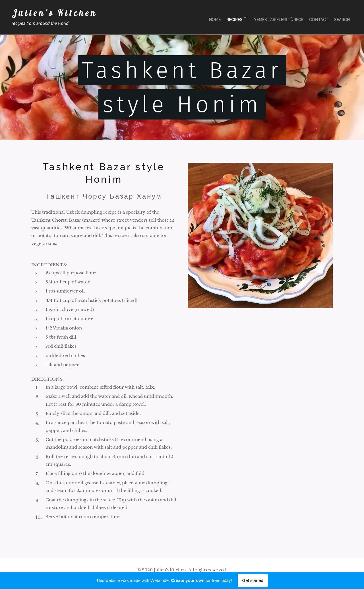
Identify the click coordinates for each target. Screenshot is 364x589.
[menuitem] (204, 17)
